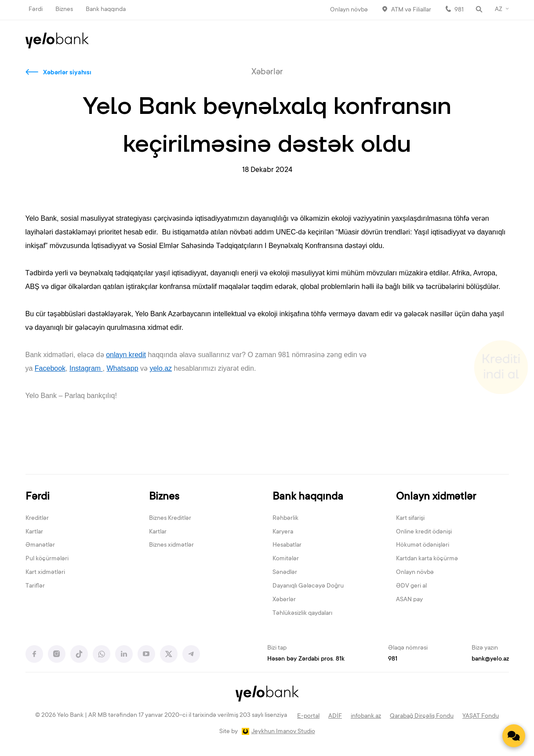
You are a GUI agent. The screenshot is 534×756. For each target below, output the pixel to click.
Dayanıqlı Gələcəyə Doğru (308, 586)
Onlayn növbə (349, 10)
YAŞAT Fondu (481, 716)
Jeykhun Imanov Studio (283, 732)
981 (459, 10)
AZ (499, 10)
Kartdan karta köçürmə (427, 559)
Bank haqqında (106, 10)
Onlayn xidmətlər (436, 497)
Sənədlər (285, 573)
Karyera (283, 532)
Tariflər (35, 586)
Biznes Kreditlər (170, 519)
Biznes (64, 10)
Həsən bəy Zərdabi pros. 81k (306, 659)
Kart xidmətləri (45, 573)
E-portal (308, 716)
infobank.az (366, 716)
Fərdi (36, 10)
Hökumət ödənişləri (423, 545)
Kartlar (34, 532)
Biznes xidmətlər (171, 545)
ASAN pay (409, 600)
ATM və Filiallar (411, 10)
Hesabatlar (287, 545)
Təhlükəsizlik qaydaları (302, 614)
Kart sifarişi (410, 519)
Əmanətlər (40, 545)
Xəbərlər (284, 600)
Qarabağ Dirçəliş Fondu (422, 716)
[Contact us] (514, 736)
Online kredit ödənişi (424, 532)
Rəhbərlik (285, 519)
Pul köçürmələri (47, 559)
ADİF (335, 716)
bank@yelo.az (490, 659)
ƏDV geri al (411, 586)
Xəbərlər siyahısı (67, 73)
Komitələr (286, 559)
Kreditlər (37, 519)
